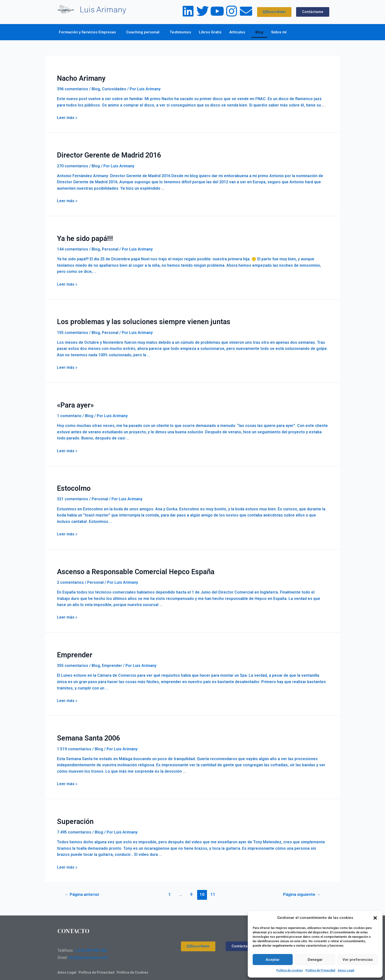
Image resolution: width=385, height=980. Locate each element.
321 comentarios (73, 494)
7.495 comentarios (74, 824)
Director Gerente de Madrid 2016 (105, 154)
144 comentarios (73, 247)
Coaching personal (144, 32)
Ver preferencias (358, 960)
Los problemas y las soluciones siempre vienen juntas (133, 319)
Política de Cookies (132, 964)
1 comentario (69, 412)
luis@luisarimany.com (88, 949)
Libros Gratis (210, 32)
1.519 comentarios (74, 741)
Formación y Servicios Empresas (89, 32)
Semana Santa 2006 (86, 731)
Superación (73, 813)
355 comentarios (73, 659)
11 (213, 886)
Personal (110, 247)
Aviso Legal (346, 970)
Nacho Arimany (79, 78)
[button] (375, 918)
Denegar (315, 960)
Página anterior (82, 886)
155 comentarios (73, 329)
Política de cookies (290, 970)
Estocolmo (72, 484)
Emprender (73, 649)
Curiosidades (114, 88)
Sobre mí (280, 32)
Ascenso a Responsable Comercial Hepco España (127, 566)
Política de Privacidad (320, 970)
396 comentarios (73, 88)
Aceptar (273, 960)
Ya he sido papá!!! (82, 236)
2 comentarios (70, 576)
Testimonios (180, 32)
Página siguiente (302, 886)
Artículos (238, 32)
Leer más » (67, 117)
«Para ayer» (74, 401)
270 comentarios (73, 164)
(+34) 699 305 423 (91, 942)
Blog (259, 32)
